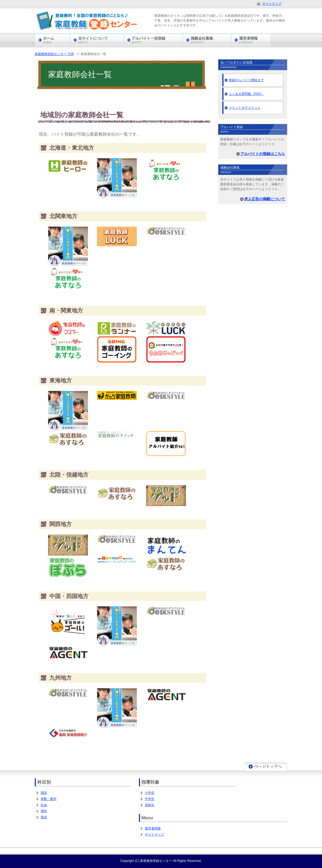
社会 (44, 805)
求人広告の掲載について (265, 199)
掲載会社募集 (202, 40)
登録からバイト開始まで (246, 80)
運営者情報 (153, 828)
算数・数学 (49, 799)
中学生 (150, 799)
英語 (44, 817)
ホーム (49, 40)
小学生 (150, 793)
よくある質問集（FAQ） (246, 94)
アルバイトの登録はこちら (263, 154)
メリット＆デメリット (245, 108)
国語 (44, 793)
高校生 (150, 805)
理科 (44, 811)
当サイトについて (93, 40)
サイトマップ (154, 834)
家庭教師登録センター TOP (54, 54)
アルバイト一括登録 (149, 40)
